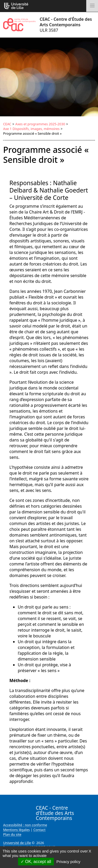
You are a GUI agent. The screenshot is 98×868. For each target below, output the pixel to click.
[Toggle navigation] (92, 6)
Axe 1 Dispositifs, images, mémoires (31, 129)
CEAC (7, 124)
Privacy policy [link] (68, 862)
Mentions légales (16, 830)
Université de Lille (17, 843)
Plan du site (12, 834)
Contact (39, 830)
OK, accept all (36, 862)
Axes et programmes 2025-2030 (40, 124)
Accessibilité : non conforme (25, 825)
